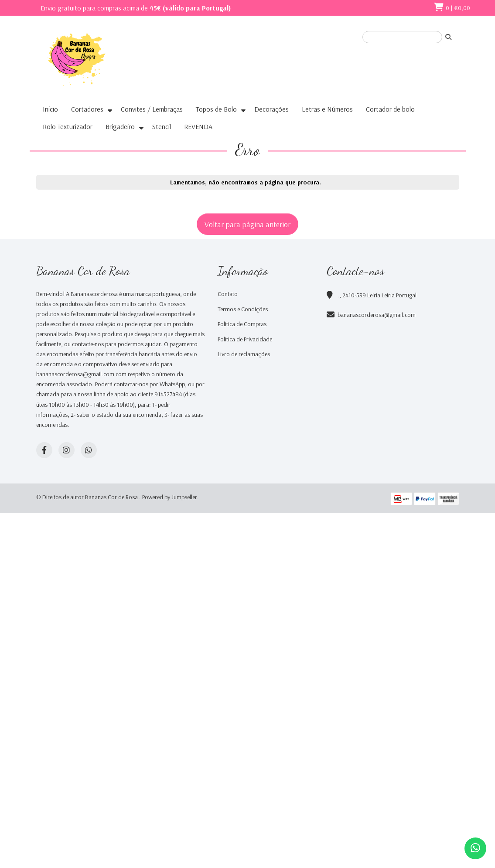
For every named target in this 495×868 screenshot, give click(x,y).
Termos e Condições (243, 309)
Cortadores (87, 109)
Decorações (271, 109)
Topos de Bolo (216, 109)
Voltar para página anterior (247, 224)
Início (50, 109)
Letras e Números (327, 109)
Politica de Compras (242, 324)
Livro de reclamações (244, 354)
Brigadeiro (120, 126)
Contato (228, 294)
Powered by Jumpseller (170, 497)
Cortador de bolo (390, 109)
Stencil (162, 126)
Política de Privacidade (245, 339)
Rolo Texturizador (68, 126)
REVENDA (198, 126)
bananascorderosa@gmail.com (377, 315)
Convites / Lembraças (152, 109)
